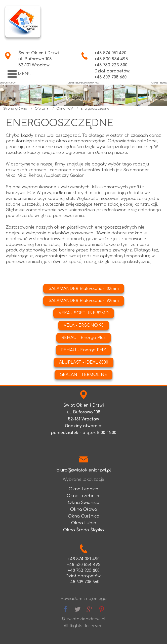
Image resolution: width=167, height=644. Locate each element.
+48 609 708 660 (84, 582)
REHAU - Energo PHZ (84, 350)
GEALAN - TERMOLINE (83, 375)
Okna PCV (65, 109)
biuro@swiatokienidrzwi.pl (84, 470)
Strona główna (15, 109)
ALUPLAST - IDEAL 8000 (84, 362)
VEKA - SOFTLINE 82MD (84, 313)
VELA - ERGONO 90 (84, 325)
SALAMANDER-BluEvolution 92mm (84, 301)
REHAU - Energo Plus (84, 338)
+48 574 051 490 (110, 53)
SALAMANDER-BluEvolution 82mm (84, 289)
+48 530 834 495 (111, 59)
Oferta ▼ (42, 109)
